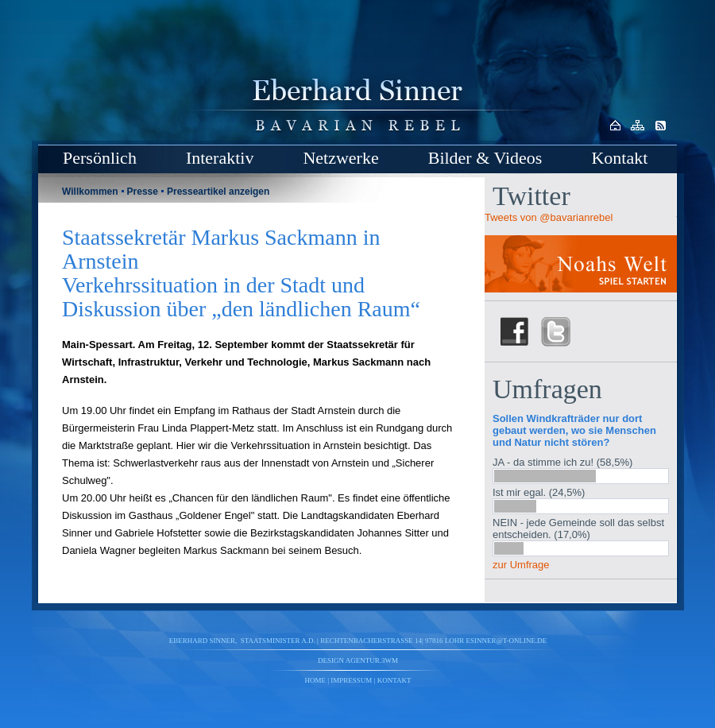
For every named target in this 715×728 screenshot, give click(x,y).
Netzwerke (340, 158)
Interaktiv (220, 158)
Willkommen (90, 192)
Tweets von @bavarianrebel (549, 217)
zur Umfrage (521, 565)
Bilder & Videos (485, 158)
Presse (143, 192)
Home (316, 680)
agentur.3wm (372, 660)
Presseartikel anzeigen (218, 192)
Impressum (351, 680)
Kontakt (619, 158)
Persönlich (100, 158)
